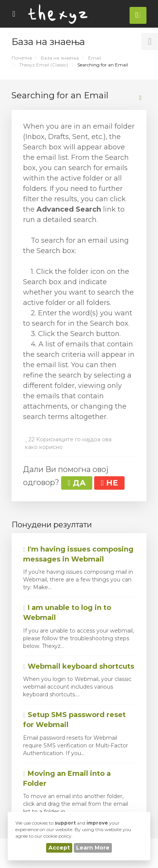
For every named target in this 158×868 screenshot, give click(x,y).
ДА (77, 483)
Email (95, 58)
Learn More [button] (93, 848)
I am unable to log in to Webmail (67, 613)
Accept (59, 848)
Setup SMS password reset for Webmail (74, 720)
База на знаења (60, 58)
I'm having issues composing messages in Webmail (78, 554)
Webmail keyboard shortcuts (79, 666)
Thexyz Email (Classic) (44, 65)
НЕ (109, 483)
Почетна (22, 58)
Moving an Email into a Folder (67, 779)
